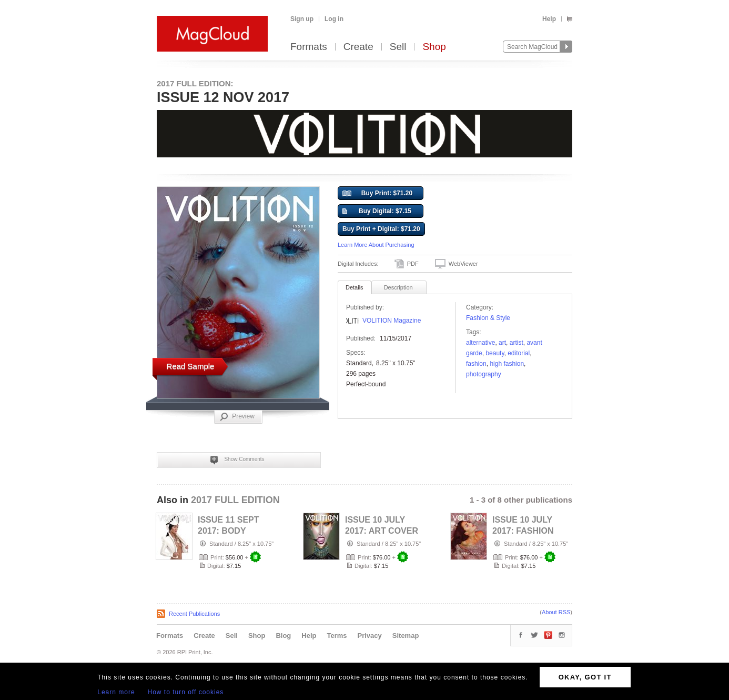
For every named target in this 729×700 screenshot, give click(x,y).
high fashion (507, 364)
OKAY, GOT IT (585, 677)
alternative (480, 343)
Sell (398, 47)
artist (517, 343)
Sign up (302, 19)
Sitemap (406, 636)
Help (549, 19)
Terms (337, 636)
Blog (283, 636)
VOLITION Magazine (392, 321)
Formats (309, 47)
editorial (519, 353)
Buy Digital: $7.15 (377, 212)
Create (358, 47)
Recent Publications (194, 614)
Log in (334, 19)
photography (484, 374)
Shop (434, 47)
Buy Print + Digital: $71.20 (381, 229)
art (502, 343)
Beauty (495, 353)
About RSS (556, 612)
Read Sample (191, 366)
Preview (237, 417)
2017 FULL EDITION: (195, 83)
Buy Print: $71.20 (377, 194)
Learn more (116, 692)
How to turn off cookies (186, 692)
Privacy (370, 636)
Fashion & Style (488, 318)
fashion (476, 364)
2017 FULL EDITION (235, 500)
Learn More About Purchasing (376, 245)
